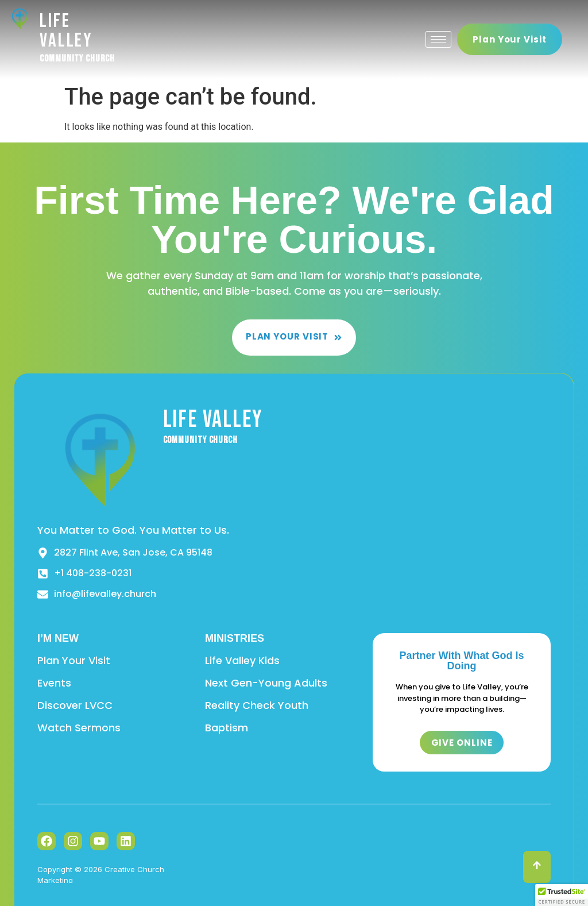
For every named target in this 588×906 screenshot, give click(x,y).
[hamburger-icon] (438, 39)
